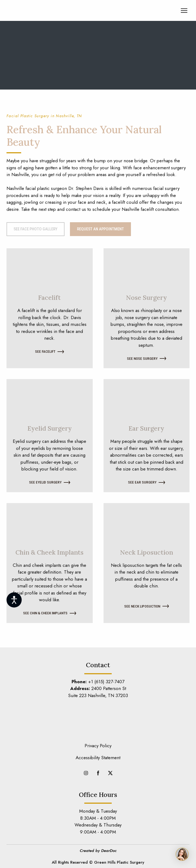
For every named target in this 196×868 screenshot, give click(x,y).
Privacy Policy (98, 746)
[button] (36, 229)
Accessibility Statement (98, 758)
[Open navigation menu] (184, 11)
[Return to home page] (39, 10)
